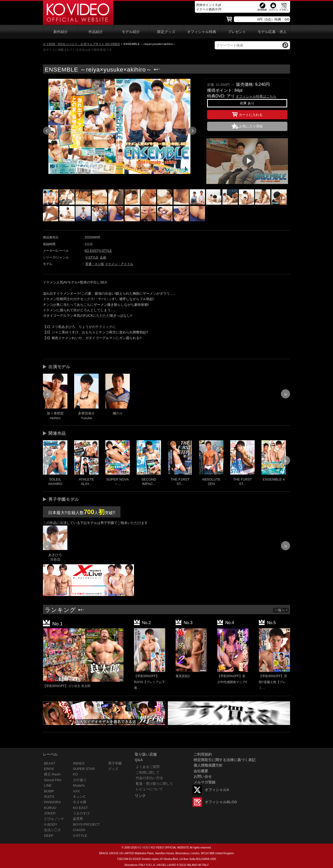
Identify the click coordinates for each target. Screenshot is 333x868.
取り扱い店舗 (146, 754)
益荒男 (78, 819)
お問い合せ (203, 776)
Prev (47, 131)
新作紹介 (61, 32)
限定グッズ (166, 32)
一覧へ (281, 610)
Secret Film (53, 780)
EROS (49, 769)
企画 (103, 257)
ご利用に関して (148, 772)
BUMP (49, 791)
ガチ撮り (80, 780)
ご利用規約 (203, 754)
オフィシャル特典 (202, 32)
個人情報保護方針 (208, 765)
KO (75, 774)
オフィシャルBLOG (221, 802)
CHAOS (79, 830)
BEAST (50, 763)
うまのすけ (81, 813)
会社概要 (201, 771)
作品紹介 (96, 32)
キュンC (79, 797)
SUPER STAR (84, 769)
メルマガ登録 (204, 782)
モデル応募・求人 (272, 32)
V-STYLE (105, 251)
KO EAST (91, 251)
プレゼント (237, 32)
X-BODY (51, 824)
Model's (79, 785)
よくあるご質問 (148, 767)
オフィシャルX (217, 790)
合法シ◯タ (52, 830)
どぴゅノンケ (54, 819)
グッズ (113, 769)
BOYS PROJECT (86, 824)
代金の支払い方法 (149, 778)
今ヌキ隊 (80, 802)
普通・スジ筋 (95, 264)
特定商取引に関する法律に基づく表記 (225, 760)
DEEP (49, 836)
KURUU (50, 808)
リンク (140, 796)
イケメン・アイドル (119, 264)
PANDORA (52, 802)
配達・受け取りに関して (154, 784)
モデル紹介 (131, 32)
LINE (48, 785)
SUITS (49, 797)
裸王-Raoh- (53, 774)
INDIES (79, 763)
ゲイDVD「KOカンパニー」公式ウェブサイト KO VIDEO (81, 44)
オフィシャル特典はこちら (256, 96)
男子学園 (115, 763)
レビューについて (149, 789)
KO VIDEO (144, 848)
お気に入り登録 (251, 126)
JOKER (50, 813)
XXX (76, 791)
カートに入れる (247, 114)
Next (192, 131)
